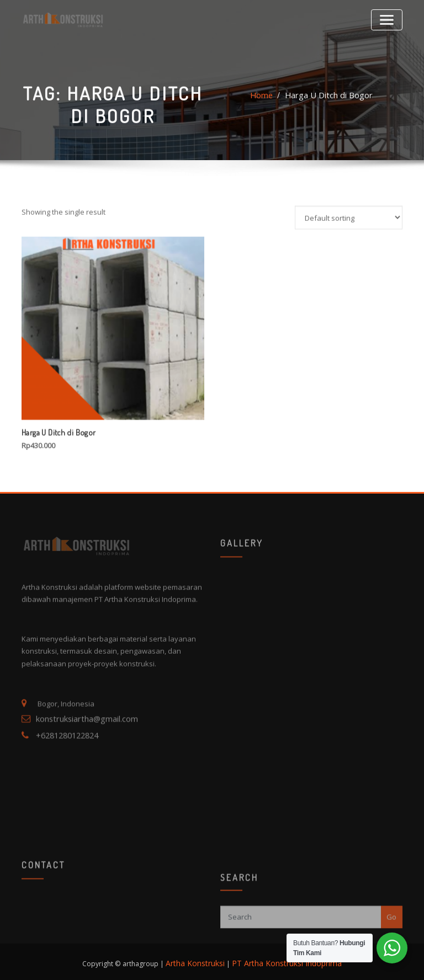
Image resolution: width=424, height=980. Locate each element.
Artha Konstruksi (202, 959)
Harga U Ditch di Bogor (327, 112)
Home (268, 112)
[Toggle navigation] (389, 18)
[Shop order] (349, 318)
